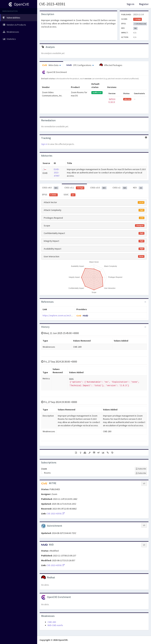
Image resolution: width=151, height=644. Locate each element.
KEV (138, 188)
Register (144, 4)
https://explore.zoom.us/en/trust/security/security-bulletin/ (72, 315)
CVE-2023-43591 (52, 4)
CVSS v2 (120, 188)
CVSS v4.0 (50, 188)
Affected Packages (111, 65)
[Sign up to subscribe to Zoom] (141, 469)
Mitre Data (51, 65)
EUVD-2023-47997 (57, 173)
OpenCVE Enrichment (55, 72)
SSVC (70, 195)
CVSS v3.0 (98, 188)
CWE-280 (52, 622)
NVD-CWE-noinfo (55, 625)
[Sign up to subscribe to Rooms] (141, 473)
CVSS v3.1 (74, 188)
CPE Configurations (80, 65)
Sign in (130, 4)
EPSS (50, 195)
